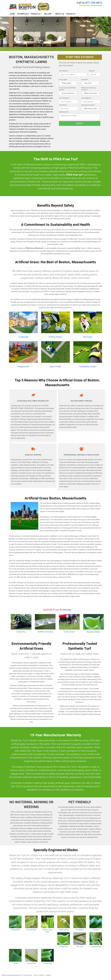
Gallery (49, 14)
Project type (63, 80)
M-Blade (96, 930)
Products (36, 14)
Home (12, 14)
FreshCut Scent (69, 632)
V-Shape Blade (31, 963)
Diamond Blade (31, 930)
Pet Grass (88, 337)
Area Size (85, 80)
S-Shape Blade (64, 947)
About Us (60, 14)
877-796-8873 (94, 3)
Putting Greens (55, 337)
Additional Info (64, 112)
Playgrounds (23, 366)
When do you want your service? (89, 89)
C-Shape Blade (15, 930)
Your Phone (63, 105)
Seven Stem (80, 947)
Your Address (63, 71)
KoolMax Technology (45, 632)
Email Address (86, 98)
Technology (23, 14)
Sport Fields (55, 366)
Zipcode (92, 71)
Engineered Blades (93, 632)
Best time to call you (88, 105)
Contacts (71, 14)
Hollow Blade (80, 930)
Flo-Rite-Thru (21, 632)
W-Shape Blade (47, 963)
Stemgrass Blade (96, 947)
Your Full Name (64, 98)
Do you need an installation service (67, 89)
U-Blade (15, 963)
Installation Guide (88, 366)
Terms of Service (39, 975)
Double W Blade (64, 930)
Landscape (23, 337)
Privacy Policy (28, 975)
